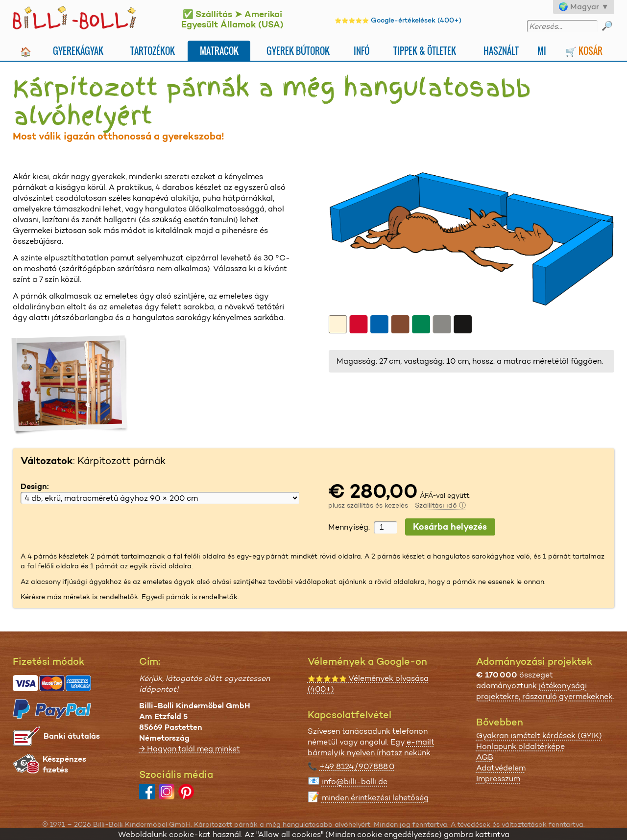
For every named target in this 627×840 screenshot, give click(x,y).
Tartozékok (153, 51)
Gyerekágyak (78, 51)
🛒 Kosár (584, 51)
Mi (542, 51)
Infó (362, 51)
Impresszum (498, 779)
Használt (501, 51)
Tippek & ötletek (425, 51)
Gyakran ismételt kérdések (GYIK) (539, 735)
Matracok (219, 51)
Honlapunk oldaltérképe (520, 746)
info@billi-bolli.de (355, 782)
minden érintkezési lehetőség (375, 798)
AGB (485, 757)
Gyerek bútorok (298, 51)
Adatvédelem (501, 768)
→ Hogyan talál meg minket (190, 749)
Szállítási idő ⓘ (440, 505)
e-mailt (421, 742)
